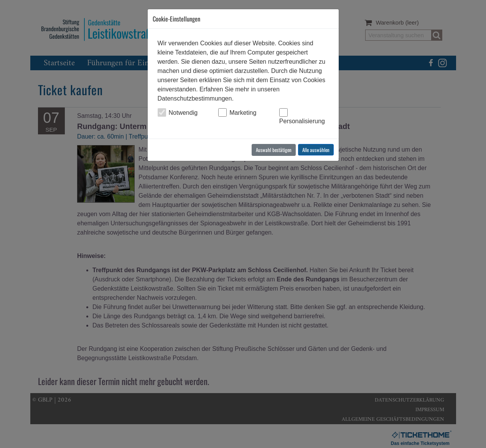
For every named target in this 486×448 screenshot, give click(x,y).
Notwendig (183, 113)
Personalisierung (302, 121)
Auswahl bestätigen (274, 150)
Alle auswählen (316, 150)
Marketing (243, 113)
